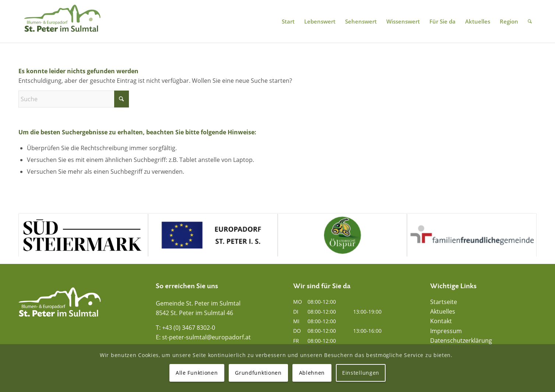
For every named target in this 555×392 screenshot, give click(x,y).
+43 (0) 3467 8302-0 (189, 328)
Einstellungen (361, 373)
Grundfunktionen (258, 373)
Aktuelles (443, 311)
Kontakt (441, 321)
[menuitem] (288, 21)
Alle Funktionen (197, 373)
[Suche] (530, 21)
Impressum (446, 331)
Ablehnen (312, 373)
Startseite (444, 302)
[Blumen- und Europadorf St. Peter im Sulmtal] (62, 21)
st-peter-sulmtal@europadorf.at (206, 337)
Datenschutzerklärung (461, 340)
